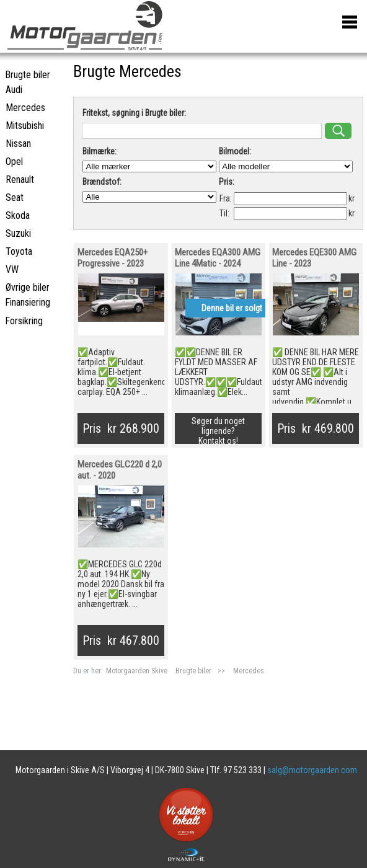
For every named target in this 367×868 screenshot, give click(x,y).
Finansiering (28, 302)
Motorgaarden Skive (138, 671)
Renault (20, 179)
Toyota (19, 251)
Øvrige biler (28, 287)
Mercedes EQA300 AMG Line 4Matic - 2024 (218, 258)
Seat (15, 197)
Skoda (18, 215)
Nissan (18, 144)
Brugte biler (193, 671)
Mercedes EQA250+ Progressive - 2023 (113, 258)
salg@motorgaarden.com (312, 770)
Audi (14, 90)
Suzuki (18, 233)
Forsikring (24, 321)
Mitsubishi (25, 126)
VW (12, 269)
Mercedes (249, 671)
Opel (14, 162)
